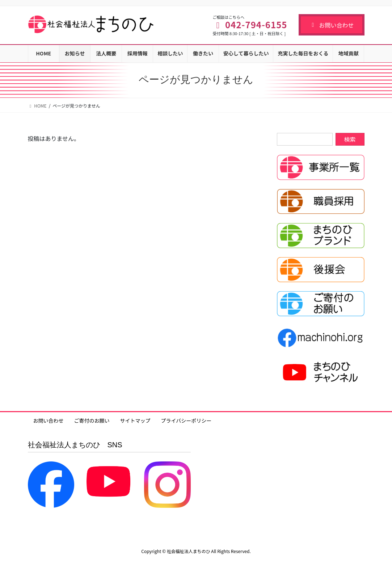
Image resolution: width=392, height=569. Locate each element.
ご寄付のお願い (92, 421)
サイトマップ (135, 421)
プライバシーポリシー (186, 421)
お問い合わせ (331, 25)
